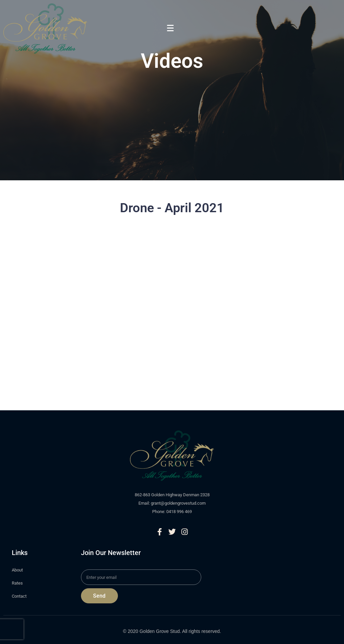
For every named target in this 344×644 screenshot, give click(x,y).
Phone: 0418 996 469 (172, 512)
